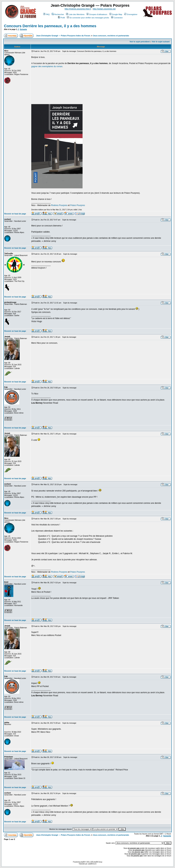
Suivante (23, 29)
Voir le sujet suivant (161, 42)
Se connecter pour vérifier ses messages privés (88, 18)
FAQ (46, 14)
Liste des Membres (75, 14)
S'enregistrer (131, 14)
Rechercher (58, 14)
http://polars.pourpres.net (104, 9)
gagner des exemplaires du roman (47, 66)
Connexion (117, 18)
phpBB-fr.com (92, 864)
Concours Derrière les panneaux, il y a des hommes (50, 26)
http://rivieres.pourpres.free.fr (78, 9)
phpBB (83, 862)
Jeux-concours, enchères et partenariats (111, 36)
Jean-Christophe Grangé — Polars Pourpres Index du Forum (63, 36)
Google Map (116, 14)
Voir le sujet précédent (140, 42)
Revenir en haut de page (15, 214)
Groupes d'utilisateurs (97, 14)
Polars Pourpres (78, 205)
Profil (61, 18)
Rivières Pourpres (59, 205)
